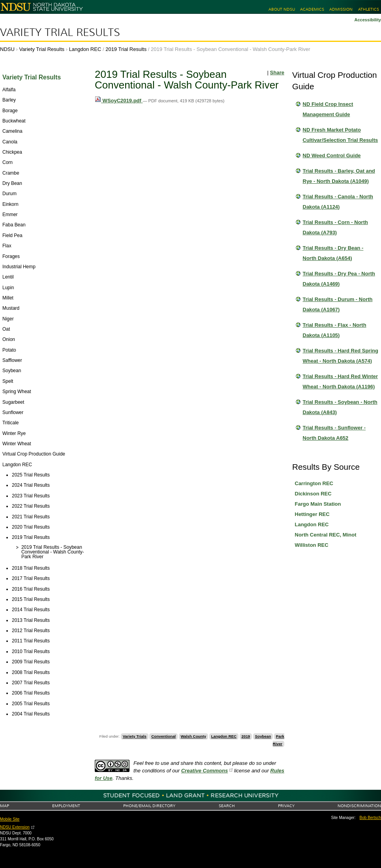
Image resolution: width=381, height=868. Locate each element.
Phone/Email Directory (149, 806)
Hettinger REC (312, 514)
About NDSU (282, 9)
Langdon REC (85, 49)
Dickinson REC (313, 494)
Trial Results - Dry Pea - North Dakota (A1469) (339, 279)
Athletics (369, 9)
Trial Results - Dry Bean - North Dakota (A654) (333, 253)
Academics (312, 9)
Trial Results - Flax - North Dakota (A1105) (335, 330)
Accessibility (368, 20)
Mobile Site (10, 819)
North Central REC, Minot (326, 535)
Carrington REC (314, 483)
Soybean (263, 736)
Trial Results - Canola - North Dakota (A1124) (338, 202)
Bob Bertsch (370, 818)
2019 (246, 736)
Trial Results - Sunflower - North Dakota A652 (334, 433)
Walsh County (194, 736)
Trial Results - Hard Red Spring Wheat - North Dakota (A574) (341, 356)
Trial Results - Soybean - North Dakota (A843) (340, 407)
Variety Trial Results (60, 32)
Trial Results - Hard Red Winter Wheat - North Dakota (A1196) (341, 381)
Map (5, 806)
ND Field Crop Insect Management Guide (328, 109)
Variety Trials (135, 736)
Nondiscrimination (359, 806)
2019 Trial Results (126, 49)
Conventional (163, 736)
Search (227, 806)
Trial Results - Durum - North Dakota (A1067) (338, 304)
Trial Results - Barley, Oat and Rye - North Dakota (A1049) (339, 176)
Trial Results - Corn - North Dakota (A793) (335, 227)
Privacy (286, 806)
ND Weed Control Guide (332, 155)
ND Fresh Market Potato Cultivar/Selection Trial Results (341, 135)
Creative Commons (205, 771)
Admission (341, 9)
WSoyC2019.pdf (119, 101)
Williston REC (312, 545)
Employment (66, 806)
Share (277, 72)
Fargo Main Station (318, 504)
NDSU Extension (15, 827)
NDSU (7, 49)
